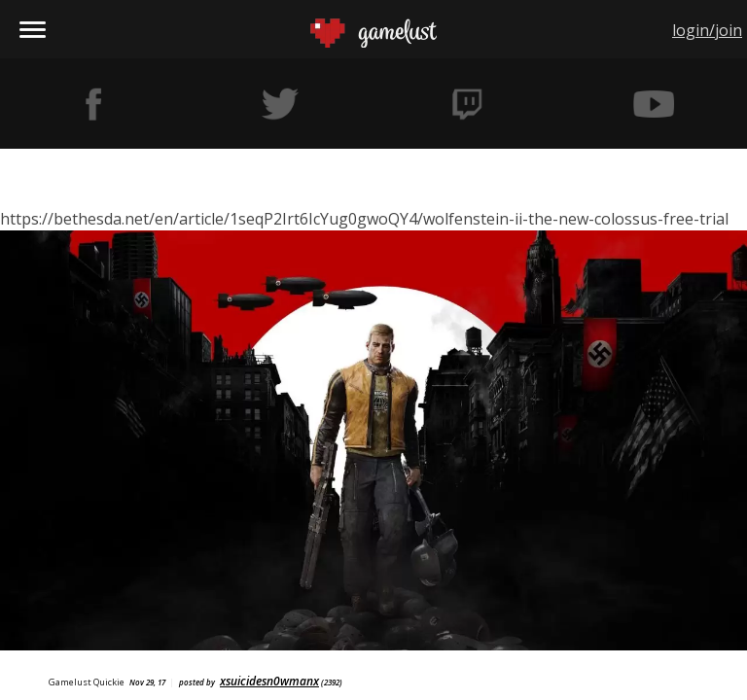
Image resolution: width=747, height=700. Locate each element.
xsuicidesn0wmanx (269, 681)
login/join (707, 30)
